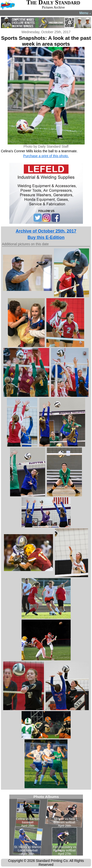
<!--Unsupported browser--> (46, 825)
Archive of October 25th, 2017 (46, 231)
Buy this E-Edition (46, 237)
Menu (85, 13)
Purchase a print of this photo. (46, 156)
